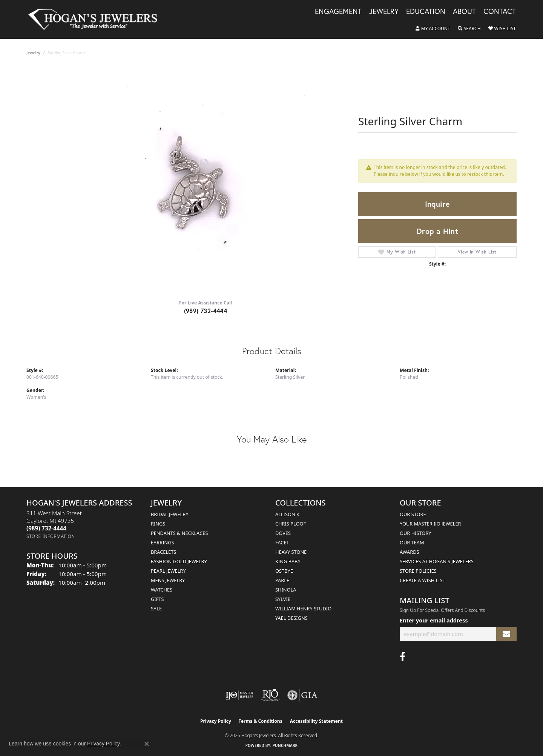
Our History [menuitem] (416, 533)
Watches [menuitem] (162, 590)
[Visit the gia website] (302, 695)
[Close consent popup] (147, 744)
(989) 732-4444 (206, 311)
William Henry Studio (303, 608)
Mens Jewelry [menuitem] (168, 580)
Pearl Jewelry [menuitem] (168, 571)
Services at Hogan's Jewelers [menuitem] (437, 561)
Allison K (287, 514)
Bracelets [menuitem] (163, 552)
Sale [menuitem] (156, 608)
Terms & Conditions (261, 721)
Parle (282, 580)
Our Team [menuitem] (412, 542)
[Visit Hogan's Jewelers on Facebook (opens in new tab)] (403, 657)
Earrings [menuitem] (163, 542)
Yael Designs (291, 618)
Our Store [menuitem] (413, 514)
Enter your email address (434, 620)
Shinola (286, 590)
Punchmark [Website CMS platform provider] (285, 745)
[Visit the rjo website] (270, 695)
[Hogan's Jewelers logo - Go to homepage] (96, 19)
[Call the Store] (46, 528)
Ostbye (284, 571)
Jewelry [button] (384, 12)
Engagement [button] (338, 12)
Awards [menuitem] (410, 552)
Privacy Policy (216, 721)
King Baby (288, 561)
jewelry (33, 53)
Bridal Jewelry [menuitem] (169, 514)
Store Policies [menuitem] (418, 571)
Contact (500, 12)
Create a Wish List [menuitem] (423, 580)
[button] (433, 29)
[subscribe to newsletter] (506, 634)
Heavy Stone (291, 552)
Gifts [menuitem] (157, 599)
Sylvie (283, 599)
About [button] (464, 12)
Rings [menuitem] (158, 524)
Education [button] (426, 12)
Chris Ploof (291, 524)
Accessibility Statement (316, 721)
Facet (282, 542)
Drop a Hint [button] (437, 231)
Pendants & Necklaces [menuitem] (179, 533)
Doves (283, 533)
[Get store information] (51, 536)
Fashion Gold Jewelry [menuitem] (179, 561)
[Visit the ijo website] (240, 695)
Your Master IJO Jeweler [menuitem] (430, 524)
